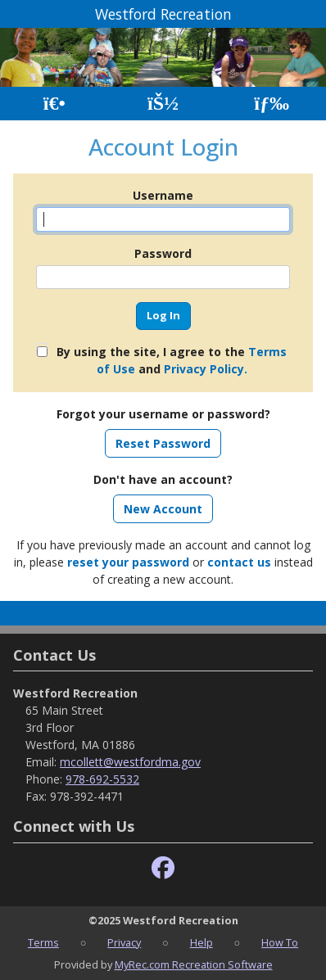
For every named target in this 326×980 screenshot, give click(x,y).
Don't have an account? (163, 479)
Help (201, 942)
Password (163, 253)
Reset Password (163, 443)
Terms (43, 942)
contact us (239, 562)
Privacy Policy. (206, 369)
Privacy (124, 942)
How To (280, 942)
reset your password (128, 562)
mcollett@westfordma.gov (130, 762)
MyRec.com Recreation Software (194, 964)
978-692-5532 (102, 779)
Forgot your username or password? (163, 414)
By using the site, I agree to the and (172, 360)
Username (163, 195)
